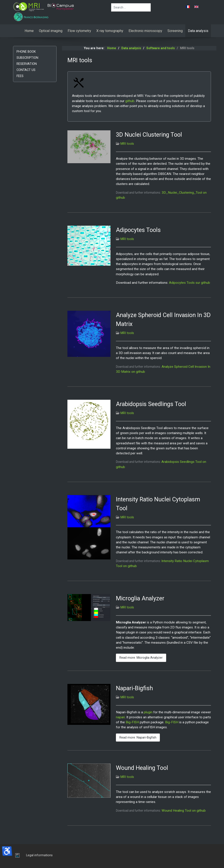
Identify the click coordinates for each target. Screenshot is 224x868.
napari (120, 717)
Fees (20, 76)
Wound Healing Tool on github (184, 811)
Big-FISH (132, 722)
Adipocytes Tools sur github (190, 283)
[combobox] (131, 7)
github (130, 101)
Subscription (27, 58)
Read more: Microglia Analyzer (141, 658)
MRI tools (127, 144)
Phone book (26, 52)
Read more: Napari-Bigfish (138, 738)
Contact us (26, 70)
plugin (148, 712)
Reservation (27, 64)
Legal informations (39, 855)
